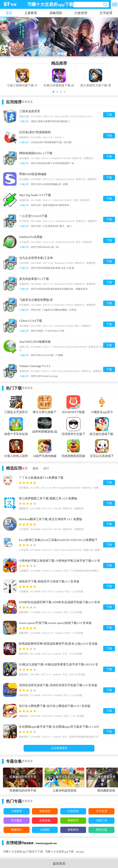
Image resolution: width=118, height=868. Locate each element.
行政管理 (81, 13)
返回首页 (59, 864)
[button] (53, 92)
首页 (9, 13)
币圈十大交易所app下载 (59, 852)
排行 (46, 468)
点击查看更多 (59, 748)
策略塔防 (56, 13)
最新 (35, 468)
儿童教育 (31, 13)
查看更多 (27, 102)
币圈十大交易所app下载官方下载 (23, 852)
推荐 (25, 468)
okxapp (80, 852)
